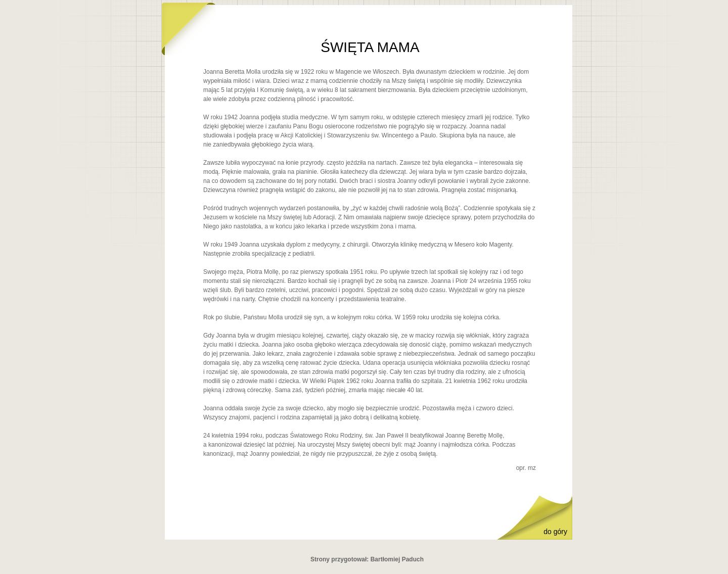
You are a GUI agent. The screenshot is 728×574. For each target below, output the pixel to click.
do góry (555, 532)
